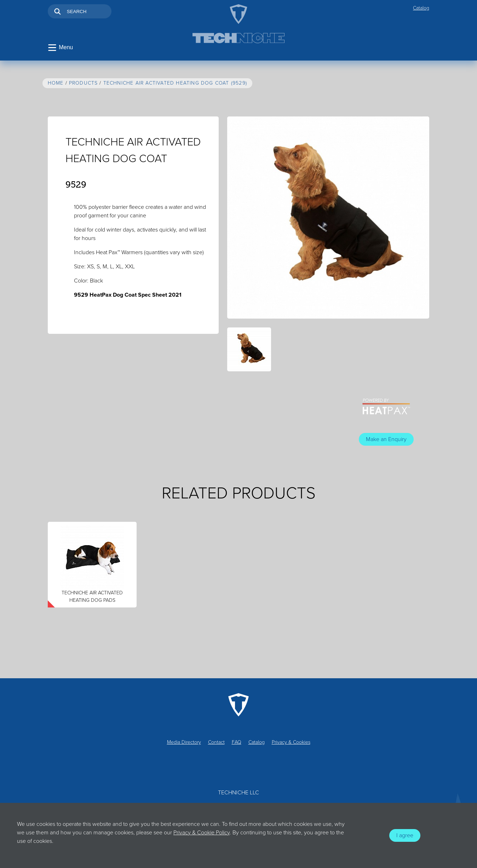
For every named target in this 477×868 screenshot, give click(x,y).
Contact (216, 742)
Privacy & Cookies (291, 742)
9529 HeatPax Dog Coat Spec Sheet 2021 (128, 295)
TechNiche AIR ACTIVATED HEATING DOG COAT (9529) (175, 83)
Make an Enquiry (386, 439)
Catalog (421, 8)
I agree (405, 835)
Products (84, 83)
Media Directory (184, 742)
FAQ (237, 742)
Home (56, 83)
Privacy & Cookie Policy (202, 833)
